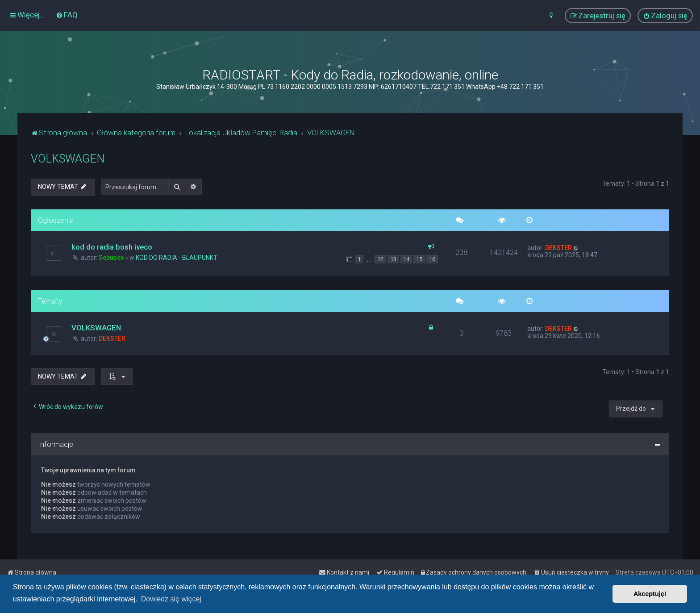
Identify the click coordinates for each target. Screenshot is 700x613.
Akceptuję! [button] (650, 594)
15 (419, 259)
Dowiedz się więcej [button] (171, 599)
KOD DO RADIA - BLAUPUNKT (177, 258)
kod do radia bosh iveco (112, 247)
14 (406, 259)
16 (432, 259)
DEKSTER (558, 248)
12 (380, 259)
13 (393, 259)
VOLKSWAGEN (68, 159)
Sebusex (111, 258)
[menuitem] (67, 15)
